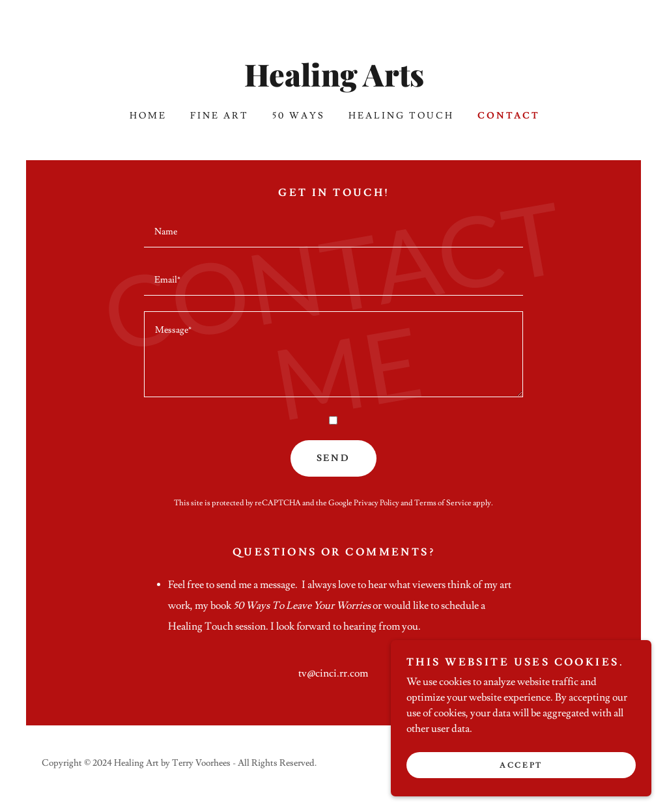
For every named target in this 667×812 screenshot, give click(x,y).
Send (334, 458)
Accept (521, 765)
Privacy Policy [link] (376, 503)
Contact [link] (509, 116)
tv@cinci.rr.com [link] (333, 673)
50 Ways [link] (299, 116)
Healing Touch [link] (401, 116)
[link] (333, 83)
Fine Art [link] (220, 116)
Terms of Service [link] (443, 503)
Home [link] (148, 116)
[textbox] (333, 231)
